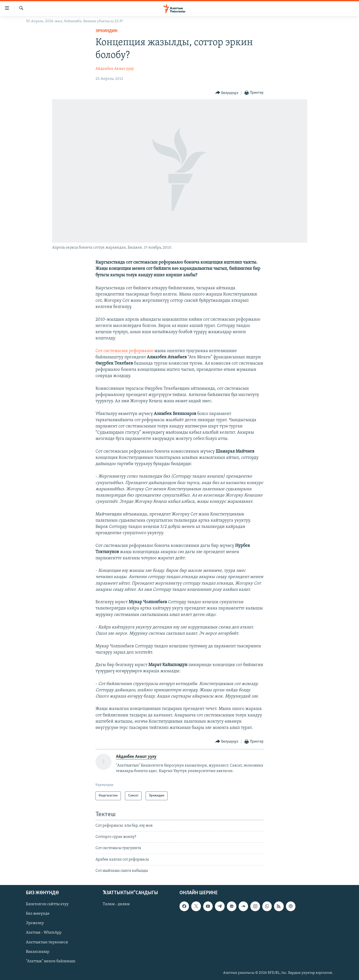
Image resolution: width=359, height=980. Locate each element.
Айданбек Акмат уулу (115, 69)
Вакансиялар (38, 952)
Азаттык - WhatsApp (44, 933)
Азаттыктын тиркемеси (47, 942)
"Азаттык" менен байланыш (51, 961)
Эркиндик (107, 31)
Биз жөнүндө (38, 914)
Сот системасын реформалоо (124, 351)
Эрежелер (35, 923)
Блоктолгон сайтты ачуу (47, 904)
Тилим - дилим (116, 904)
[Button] (227, 93)
